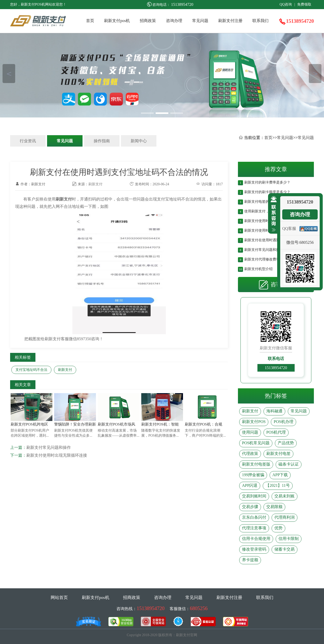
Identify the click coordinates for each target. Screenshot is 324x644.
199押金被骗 (253, 475)
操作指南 (102, 141)
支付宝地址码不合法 (31, 370)
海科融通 (274, 411)
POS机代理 (276, 432)
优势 (278, 528)
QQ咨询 (286, 4)
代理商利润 (285, 517)
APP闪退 (250, 485)
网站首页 (59, 598)
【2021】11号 (278, 485)
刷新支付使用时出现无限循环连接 (57, 455)
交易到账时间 (254, 496)
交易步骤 (250, 507)
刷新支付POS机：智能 (160, 424)
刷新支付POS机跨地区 (29, 424)
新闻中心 (139, 141)
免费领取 (304, 4)
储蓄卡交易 (285, 549)
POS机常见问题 (256, 443)
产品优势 (286, 443)
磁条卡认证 (289, 464)
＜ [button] (9, 74)
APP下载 (280, 475)
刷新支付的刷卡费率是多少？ (267, 182)
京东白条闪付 (254, 517)
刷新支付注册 (230, 21)
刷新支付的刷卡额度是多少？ (267, 192)
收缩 (273, 214)
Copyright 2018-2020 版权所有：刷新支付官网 (162, 635)
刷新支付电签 (278, 454)
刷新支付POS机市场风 (116, 424)
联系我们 (260, 21)
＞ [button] (315, 74)
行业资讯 (28, 141)
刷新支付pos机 (117, 21)
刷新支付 (95, 184)
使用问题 (250, 432)
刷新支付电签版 (256, 464)
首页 (90, 21)
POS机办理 (283, 422)
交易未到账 (285, 496)
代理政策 (250, 454)
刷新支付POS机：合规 (204, 424)
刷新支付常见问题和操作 (49, 447)
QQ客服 (289, 228)
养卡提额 (250, 560)
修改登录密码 (254, 549)
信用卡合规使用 (256, 539)
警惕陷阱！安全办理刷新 (75, 424)
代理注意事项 (254, 528)
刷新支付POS (254, 422)
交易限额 (274, 507)
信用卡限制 (289, 539)
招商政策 (148, 21)
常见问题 (200, 21)
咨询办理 (174, 21)
